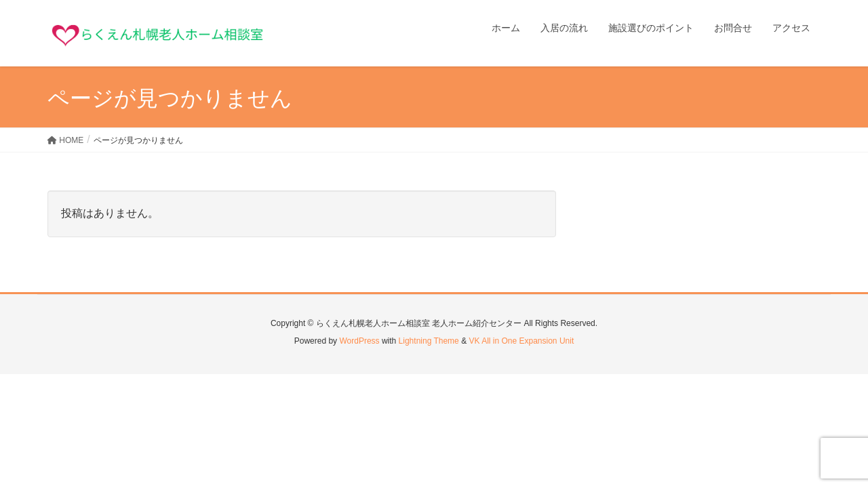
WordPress (359, 341)
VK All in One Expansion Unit (521, 341)
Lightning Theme (429, 341)
